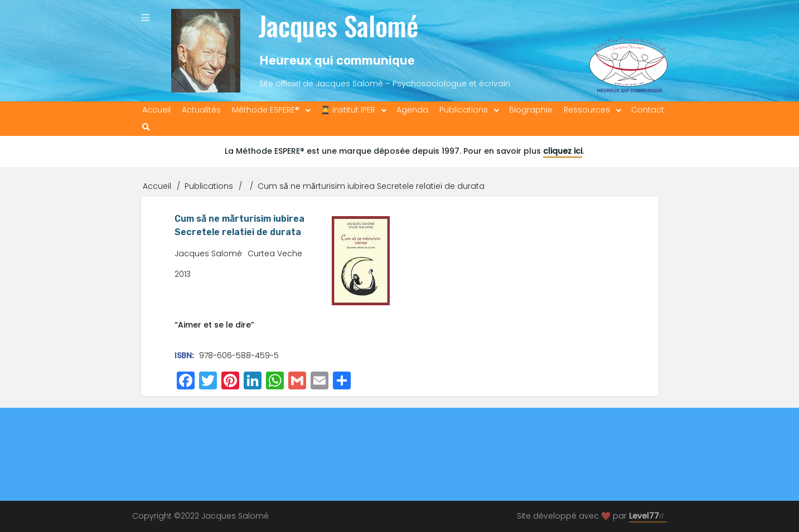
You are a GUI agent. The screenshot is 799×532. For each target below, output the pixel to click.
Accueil (157, 186)
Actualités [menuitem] (201, 110)
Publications (209, 186)
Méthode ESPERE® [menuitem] (266, 110)
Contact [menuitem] (648, 110)
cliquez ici (563, 151)
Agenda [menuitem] (412, 110)
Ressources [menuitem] (587, 110)
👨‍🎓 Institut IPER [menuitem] (348, 110)
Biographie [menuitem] (531, 110)
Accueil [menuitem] (156, 110)
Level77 (648, 516)
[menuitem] (146, 127)
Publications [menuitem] (464, 110)
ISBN (183, 355)
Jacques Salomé (338, 25)
